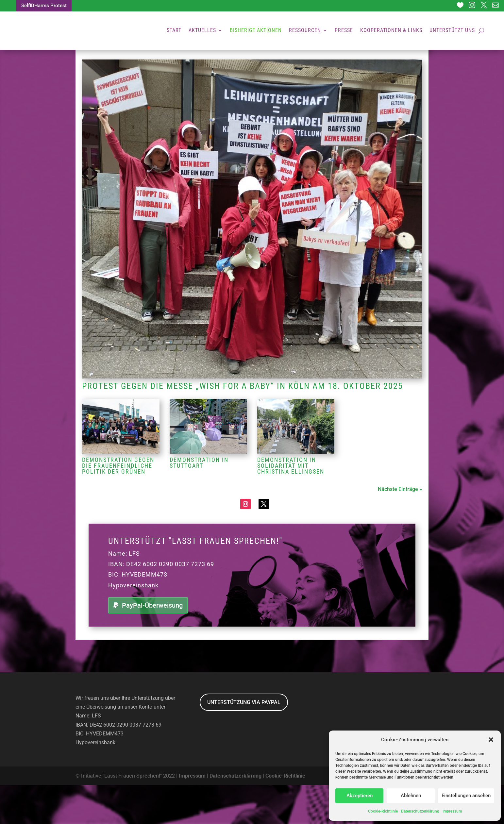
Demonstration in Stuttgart (199, 502)
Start (174, 31)
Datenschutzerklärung (420, 811)
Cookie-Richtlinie (383, 811)
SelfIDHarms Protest (46, 6)
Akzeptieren (360, 796)
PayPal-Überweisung (152, 644)
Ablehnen (411, 796)
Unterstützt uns (452, 31)
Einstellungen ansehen (466, 796)
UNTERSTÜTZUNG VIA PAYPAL (244, 741)
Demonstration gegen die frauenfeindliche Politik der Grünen (118, 504)
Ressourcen (305, 31)
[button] (491, 740)
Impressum (452, 811)
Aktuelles (202, 31)
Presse (344, 31)
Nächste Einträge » (400, 528)
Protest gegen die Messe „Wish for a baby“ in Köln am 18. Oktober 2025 (243, 425)
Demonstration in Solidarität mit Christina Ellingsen (291, 504)
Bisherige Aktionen (256, 31)
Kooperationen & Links (391, 31)
